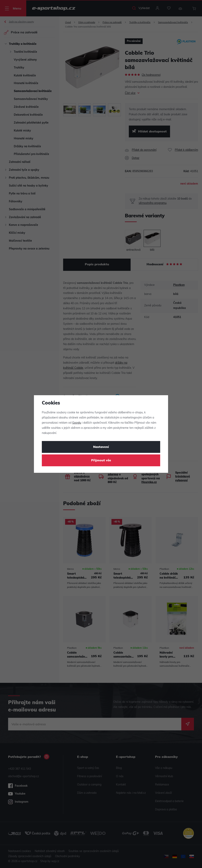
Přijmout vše (101, 461)
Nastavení (101, 447)
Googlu (77, 423)
